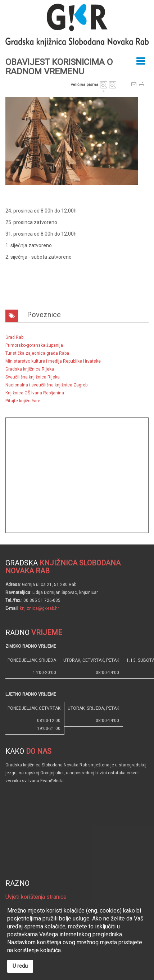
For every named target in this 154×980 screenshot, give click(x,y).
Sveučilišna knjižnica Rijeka (33, 377)
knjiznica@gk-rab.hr (39, 608)
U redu (20, 966)
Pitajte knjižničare (23, 401)
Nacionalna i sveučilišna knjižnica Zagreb (46, 385)
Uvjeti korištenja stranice (36, 897)
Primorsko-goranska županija (34, 345)
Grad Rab (14, 337)
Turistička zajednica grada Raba (37, 353)
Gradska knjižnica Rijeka (30, 369)
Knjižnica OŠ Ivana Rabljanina (35, 393)
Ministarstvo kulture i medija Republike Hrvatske (53, 361)
